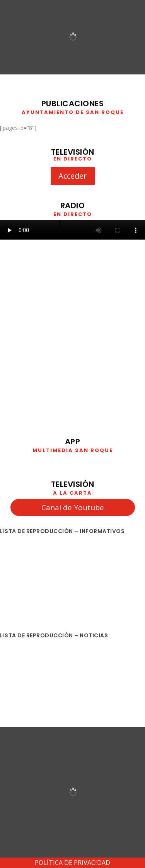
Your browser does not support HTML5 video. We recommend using (72, 230)
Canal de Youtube (73, 507)
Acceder (73, 176)
